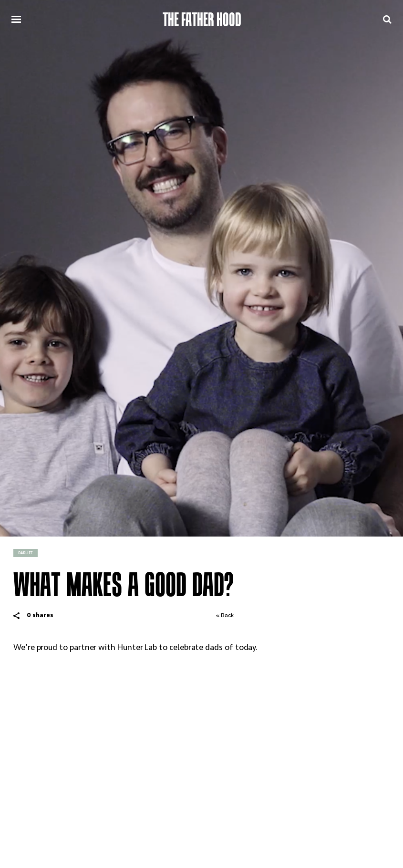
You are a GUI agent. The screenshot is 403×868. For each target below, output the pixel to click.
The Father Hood (202, 20)
